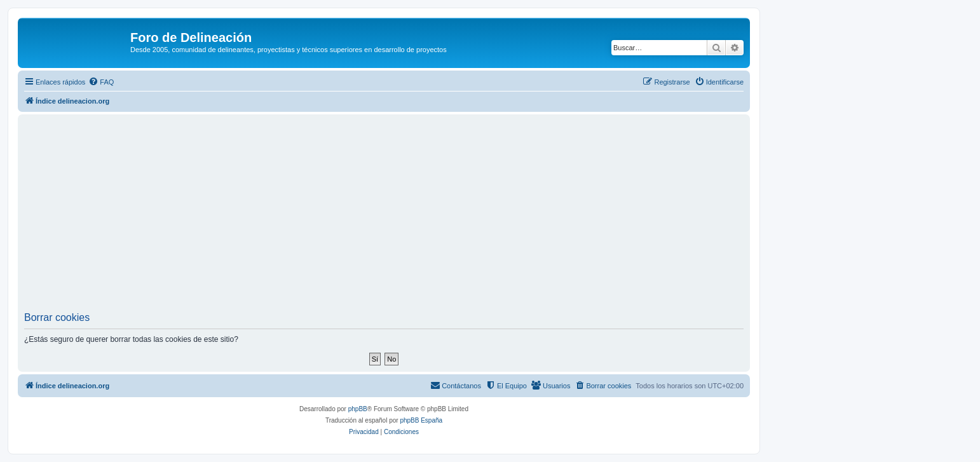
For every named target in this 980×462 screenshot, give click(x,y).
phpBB (358, 409)
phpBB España (421, 420)
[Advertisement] (384, 217)
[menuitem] (101, 82)
